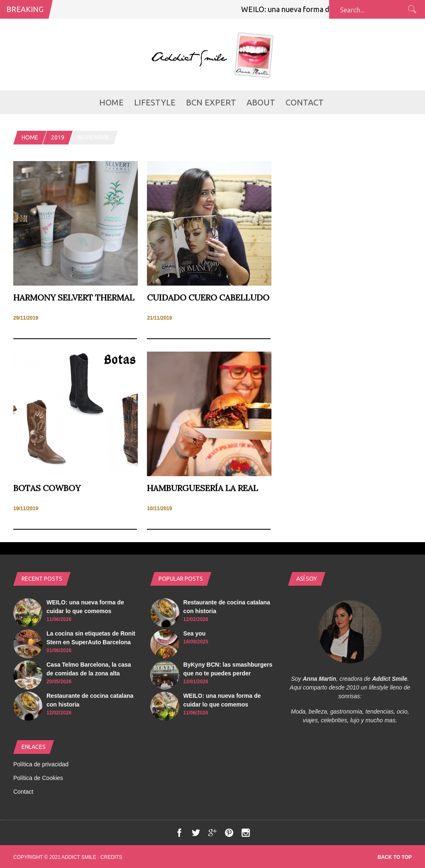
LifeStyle (155, 102)
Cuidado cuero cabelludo (208, 297)
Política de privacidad (41, 764)
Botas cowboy (47, 488)
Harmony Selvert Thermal (74, 297)
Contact (305, 102)
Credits (111, 857)
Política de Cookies (38, 778)
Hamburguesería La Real (203, 488)
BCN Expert (211, 102)
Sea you (195, 633)
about (261, 102)
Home (111, 102)
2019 (58, 137)
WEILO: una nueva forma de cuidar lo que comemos (329, 9)
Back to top (395, 857)
